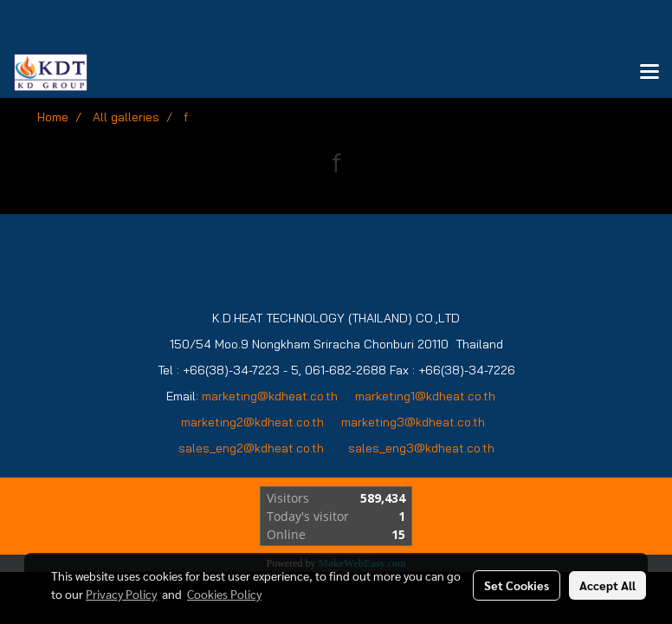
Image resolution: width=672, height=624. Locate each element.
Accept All (607, 585)
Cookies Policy (224, 594)
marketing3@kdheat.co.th (415, 422)
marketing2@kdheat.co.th (252, 422)
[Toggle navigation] (649, 73)
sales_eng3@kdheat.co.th (421, 448)
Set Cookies (517, 585)
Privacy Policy (121, 594)
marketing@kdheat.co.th (270, 396)
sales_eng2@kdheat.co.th (251, 448)
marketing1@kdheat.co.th (425, 396)
